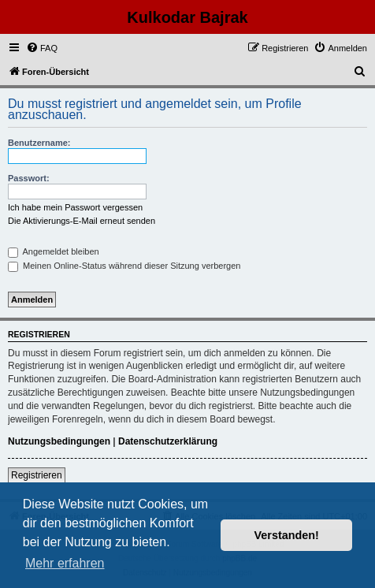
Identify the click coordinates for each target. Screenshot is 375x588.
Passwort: (29, 178)
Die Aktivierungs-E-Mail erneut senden (82, 221)
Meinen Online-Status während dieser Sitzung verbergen (124, 266)
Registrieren (37, 475)
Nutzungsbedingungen (59, 441)
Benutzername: (39, 143)
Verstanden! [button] (287, 535)
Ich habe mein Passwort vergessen (75, 207)
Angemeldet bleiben (54, 251)
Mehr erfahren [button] (65, 563)
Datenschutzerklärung (168, 441)
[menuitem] (42, 48)
